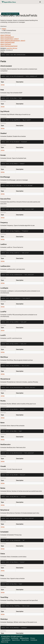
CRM (14, 48)
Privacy (33, 638)
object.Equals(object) (7, 37)
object (4, 29)
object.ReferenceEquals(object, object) (13, 41)
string (3, 85)
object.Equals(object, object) (10, 39)
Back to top (5, 642)
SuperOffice (9, 48)
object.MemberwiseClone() (9, 46)
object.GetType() (6, 44)
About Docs (25, 640)
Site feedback (6, 640)
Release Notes (24, 638)
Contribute (34, 640)
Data (16, 48)
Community (15, 638)
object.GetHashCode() (7, 42)
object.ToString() (6, 35)
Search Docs (16, 640)
